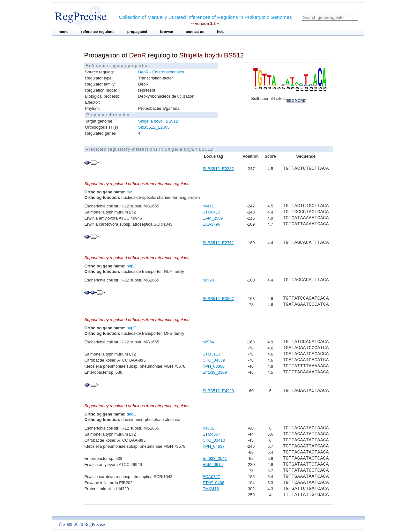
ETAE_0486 (213, 483)
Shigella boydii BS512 (158, 121)
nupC (132, 266)
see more (296, 101)
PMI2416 (211, 489)
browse (167, 32)
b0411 (208, 206)
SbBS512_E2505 (154, 127)
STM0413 (211, 212)
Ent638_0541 (215, 458)
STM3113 (211, 354)
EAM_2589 (213, 218)
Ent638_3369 (215, 372)
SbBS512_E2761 (218, 243)
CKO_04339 (214, 360)
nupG (132, 328)
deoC (132, 414)
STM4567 (211, 434)
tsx (129, 192)
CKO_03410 (214, 440)
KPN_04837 (214, 446)
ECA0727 (211, 477)
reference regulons (98, 32)
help (221, 32)
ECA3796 (211, 224)
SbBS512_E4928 (218, 391)
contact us (195, 32)
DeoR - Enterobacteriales (161, 72)
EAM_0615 (213, 465)
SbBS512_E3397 (218, 299)
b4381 (208, 428)
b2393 (208, 280)
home (64, 32)
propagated (137, 32)
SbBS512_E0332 (218, 169)
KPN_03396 (214, 366)
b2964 (208, 342)
